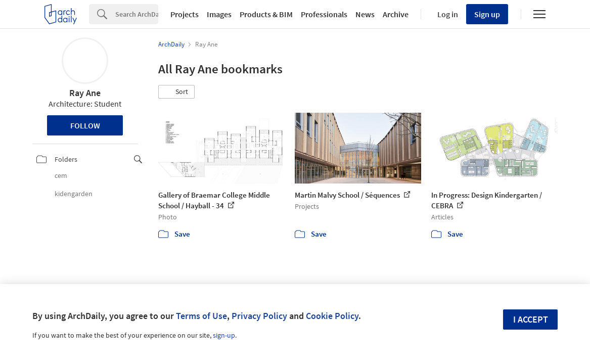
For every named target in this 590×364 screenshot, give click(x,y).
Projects (185, 14)
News (365, 14)
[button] (176, 92)
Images (219, 14)
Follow (85, 125)
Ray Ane (85, 93)
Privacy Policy (259, 316)
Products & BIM (266, 14)
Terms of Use (201, 316)
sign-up (224, 335)
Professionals (324, 14)
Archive (396, 14)
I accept (531, 319)
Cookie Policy (332, 316)
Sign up (487, 14)
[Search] (137, 14)
